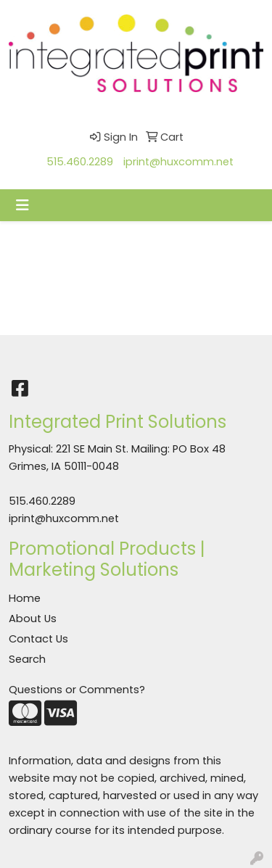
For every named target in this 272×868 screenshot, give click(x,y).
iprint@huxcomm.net (178, 162)
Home (25, 598)
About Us (33, 619)
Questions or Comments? (77, 690)
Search (27, 659)
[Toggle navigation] (22, 205)
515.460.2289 (80, 162)
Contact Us (38, 639)
